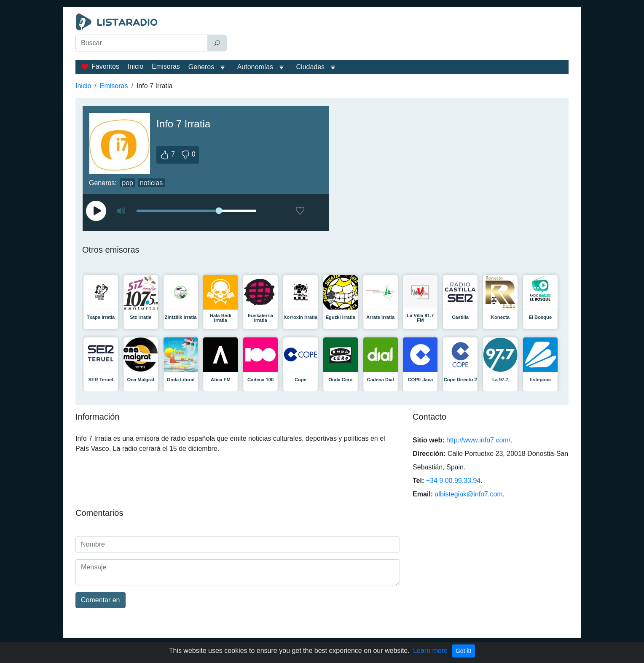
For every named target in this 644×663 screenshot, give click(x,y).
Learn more (430, 651)
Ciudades (311, 67)
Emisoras (166, 66)
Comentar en (101, 600)
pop (127, 183)
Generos (201, 67)
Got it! (463, 651)
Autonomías (255, 67)
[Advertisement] (400, 35)
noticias (151, 183)
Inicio (136, 66)
